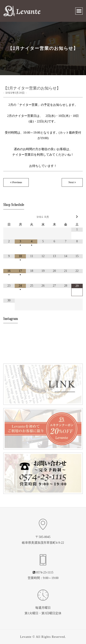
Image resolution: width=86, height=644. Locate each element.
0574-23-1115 (45, 572)
